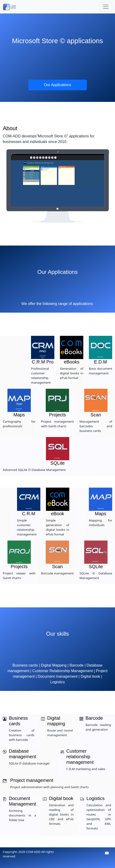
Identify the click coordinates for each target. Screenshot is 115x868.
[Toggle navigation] (106, 7)
